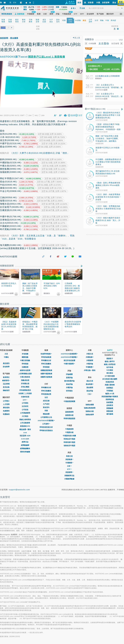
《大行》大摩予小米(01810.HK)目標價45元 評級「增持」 (40, 153)
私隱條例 (6, 414)
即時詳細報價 (46, 357)
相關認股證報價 (46, 370)
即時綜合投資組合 (46, 430)
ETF (25, 400)
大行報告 (25, 416)
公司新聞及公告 (46, 417)
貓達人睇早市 (110, 361)
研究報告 (69, 391)
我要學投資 (110, 399)
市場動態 (69, 463)
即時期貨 (25, 364)
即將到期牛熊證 (69, 442)
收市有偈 (110, 367)
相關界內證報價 (46, 377)
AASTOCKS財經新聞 (69, 354)
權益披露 (46, 414)
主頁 (6, 354)
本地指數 (25, 354)
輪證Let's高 (110, 394)
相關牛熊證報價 (46, 374)
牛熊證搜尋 (69, 429)
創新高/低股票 (25, 370)
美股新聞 (69, 472)
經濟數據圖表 (25, 449)
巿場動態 (90, 367)
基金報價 (90, 384)
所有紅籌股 (25, 387)
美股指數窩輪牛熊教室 (110, 397)
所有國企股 (25, 384)
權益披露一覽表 (25, 429)
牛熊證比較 (69, 432)
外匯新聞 (90, 360)
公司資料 (46, 424)
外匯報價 (90, 357)
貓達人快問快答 (110, 364)
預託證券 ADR (25, 436)
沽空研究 (25, 406)
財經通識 (110, 402)
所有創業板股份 (25, 390)
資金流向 (46, 407)
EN (15, 2)
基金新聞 (90, 388)
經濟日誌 (25, 442)
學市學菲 (110, 373)
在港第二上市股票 (25, 393)
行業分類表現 (25, 377)
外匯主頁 (90, 354)
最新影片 (110, 359)
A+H (25, 433)
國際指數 (25, 357)
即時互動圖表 (46, 364)
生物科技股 (25, 397)
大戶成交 (46, 404)
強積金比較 (90, 411)
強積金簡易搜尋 (90, 408)
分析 (69, 466)
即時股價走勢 (46, 394)
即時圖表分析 (46, 360)
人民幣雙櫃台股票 (25, 374)
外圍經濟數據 (69, 479)
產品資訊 (6, 363)
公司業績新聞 (25, 413)
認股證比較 (69, 415)
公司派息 (25, 410)
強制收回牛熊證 (69, 446)
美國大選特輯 (110, 385)
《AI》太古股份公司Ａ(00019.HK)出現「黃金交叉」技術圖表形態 (109, 96)
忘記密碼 (6, 384)
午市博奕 (110, 370)
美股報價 (69, 459)
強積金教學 (90, 415)
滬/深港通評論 (69, 381)
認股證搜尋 (69, 412)
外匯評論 (69, 388)
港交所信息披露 (69, 360)
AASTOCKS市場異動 (46, 421)
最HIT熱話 (95, 109)
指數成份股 (25, 380)
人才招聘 (6, 404)
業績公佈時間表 (25, 420)
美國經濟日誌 (69, 476)
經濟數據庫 (25, 445)
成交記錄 (46, 401)
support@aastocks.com (19, 490)
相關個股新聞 (7, 266)
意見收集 (6, 387)
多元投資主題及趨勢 (110, 379)
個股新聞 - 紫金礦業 (9, 38)
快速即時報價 (46, 354)
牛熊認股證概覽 (69, 401)
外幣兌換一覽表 (90, 370)
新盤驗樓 (110, 408)
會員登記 (6, 377)
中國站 (6, 357)
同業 (46, 411)
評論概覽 (69, 374)
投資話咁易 (110, 382)
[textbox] (106, 8)
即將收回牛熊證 (69, 439)
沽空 (46, 397)
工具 (90, 394)
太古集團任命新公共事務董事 (107, 76)
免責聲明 (6, 411)
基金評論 (69, 384)
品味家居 (110, 405)
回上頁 (76, 38)
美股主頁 (69, 456)
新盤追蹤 (110, 411)
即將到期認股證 (69, 419)
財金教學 (6, 367)
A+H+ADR (25, 439)
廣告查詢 (6, 408)
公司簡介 (6, 401)
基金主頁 (90, 381)
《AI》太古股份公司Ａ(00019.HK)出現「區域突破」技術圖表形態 (109, 87)
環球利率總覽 (25, 452)
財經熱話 (110, 388)
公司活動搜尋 (25, 423)
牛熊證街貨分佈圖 (69, 436)
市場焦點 (110, 391)
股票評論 (69, 378)
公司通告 (25, 403)
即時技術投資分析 (46, 427)
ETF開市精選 (110, 376)
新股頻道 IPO (25, 426)
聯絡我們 (6, 390)
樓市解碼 (110, 414)
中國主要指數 (25, 360)
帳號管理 (6, 381)
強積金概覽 (90, 405)
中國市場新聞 (69, 364)
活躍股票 (25, 367)
